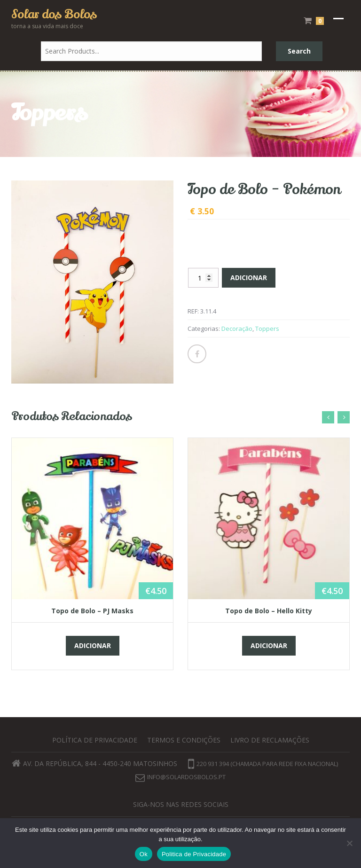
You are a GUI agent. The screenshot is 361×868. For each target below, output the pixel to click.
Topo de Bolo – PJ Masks (92, 611)
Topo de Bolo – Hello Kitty (269, 611)
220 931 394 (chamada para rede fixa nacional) (263, 764)
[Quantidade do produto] (203, 278)
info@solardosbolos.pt (186, 777)
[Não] (349, 843)
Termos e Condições (184, 740)
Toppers (267, 328)
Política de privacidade (95, 740)
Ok (144, 854)
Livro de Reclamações (270, 740)
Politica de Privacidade (194, 854)
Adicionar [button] (93, 645)
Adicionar (249, 278)
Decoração (237, 328)
